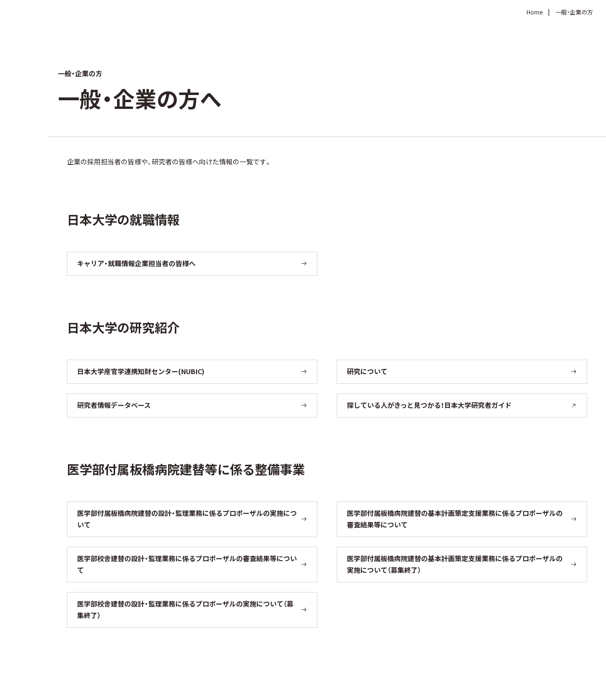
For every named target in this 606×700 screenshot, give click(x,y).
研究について (367, 371)
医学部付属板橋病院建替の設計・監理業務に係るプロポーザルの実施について (187, 519)
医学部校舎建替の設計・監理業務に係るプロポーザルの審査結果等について (187, 564)
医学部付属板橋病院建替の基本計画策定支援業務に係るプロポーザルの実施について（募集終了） (455, 564)
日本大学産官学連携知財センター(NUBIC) (141, 371)
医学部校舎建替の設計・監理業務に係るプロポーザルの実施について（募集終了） (185, 609)
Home (534, 12)
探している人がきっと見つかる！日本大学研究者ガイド (462, 405)
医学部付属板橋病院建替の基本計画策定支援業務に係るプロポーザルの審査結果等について (455, 519)
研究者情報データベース (114, 405)
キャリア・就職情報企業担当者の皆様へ (136, 263)
